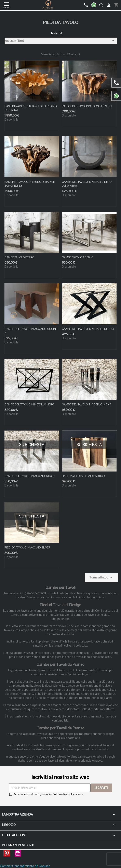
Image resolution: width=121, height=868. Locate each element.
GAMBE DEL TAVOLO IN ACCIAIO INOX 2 (29, 476)
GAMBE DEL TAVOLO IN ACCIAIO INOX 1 (87, 404)
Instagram (18, 852)
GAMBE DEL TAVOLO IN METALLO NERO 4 (88, 329)
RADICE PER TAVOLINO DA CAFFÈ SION (87, 106)
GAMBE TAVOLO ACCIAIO (78, 257)
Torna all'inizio (101, 578)
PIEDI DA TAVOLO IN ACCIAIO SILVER (27, 547)
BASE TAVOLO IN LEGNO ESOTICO (83, 476)
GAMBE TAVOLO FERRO (19, 257)
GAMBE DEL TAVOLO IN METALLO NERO (29, 404)
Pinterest (7, 852)
